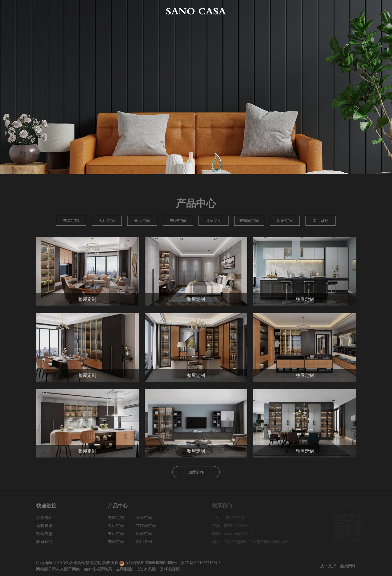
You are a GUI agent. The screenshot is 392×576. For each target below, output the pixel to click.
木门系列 (320, 221)
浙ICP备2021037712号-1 (200, 563)
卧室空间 (213, 221)
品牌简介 (75, 11)
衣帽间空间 (249, 221)
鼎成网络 (348, 566)
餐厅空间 (142, 221)
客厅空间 (107, 221)
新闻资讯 (286, 11)
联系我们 (348, 11)
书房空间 (178, 221)
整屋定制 (71, 221)
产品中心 (106, 11)
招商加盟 (317, 11)
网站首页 (44, 11)
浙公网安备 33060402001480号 (148, 563)
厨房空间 (285, 221)
